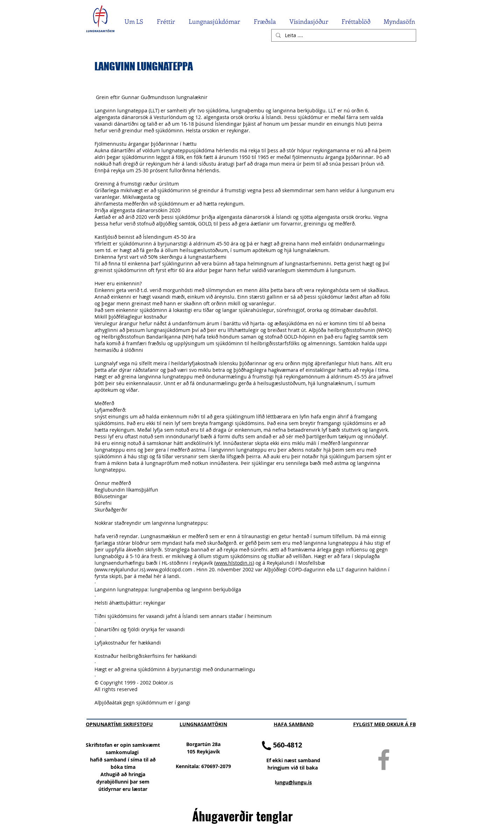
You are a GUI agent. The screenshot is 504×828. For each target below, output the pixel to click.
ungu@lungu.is (294, 782)
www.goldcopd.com (169, 569)
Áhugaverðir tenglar (242, 816)
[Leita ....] (343, 35)
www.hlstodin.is (234, 563)
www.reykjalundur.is (120, 569)
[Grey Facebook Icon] (384, 760)
